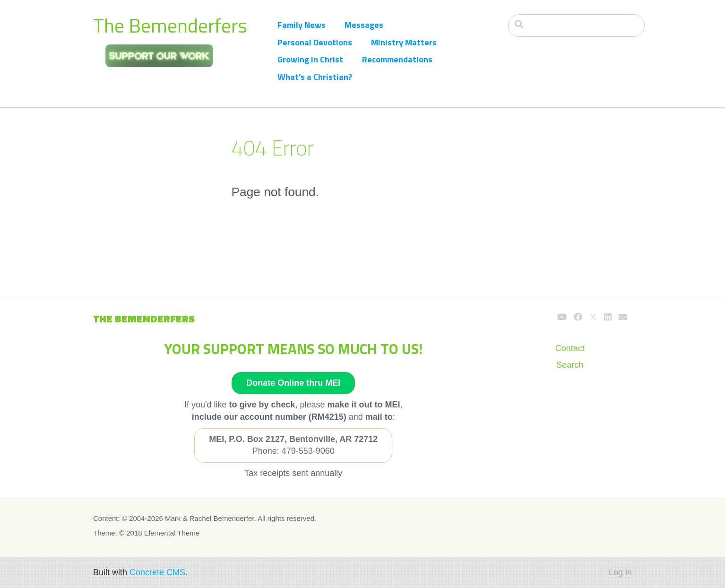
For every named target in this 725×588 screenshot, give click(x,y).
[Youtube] (562, 317)
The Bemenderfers (170, 25)
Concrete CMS (157, 572)
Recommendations (397, 59)
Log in (620, 572)
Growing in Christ (310, 59)
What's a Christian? (315, 77)
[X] (593, 317)
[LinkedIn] (608, 317)
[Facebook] (578, 317)
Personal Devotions (315, 42)
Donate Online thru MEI (293, 383)
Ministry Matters (404, 42)
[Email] (623, 317)
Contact (570, 348)
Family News (302, 25)
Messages (364, 25)
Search (570, 365)
